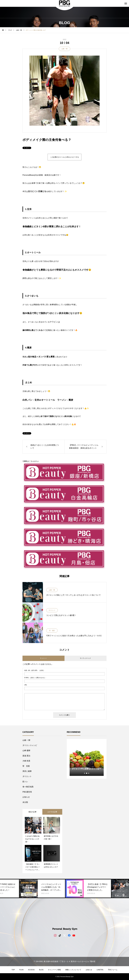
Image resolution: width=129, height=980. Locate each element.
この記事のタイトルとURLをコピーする (64, 157)
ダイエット (52, 610)
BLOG (41, 970)
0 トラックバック (86, 658)
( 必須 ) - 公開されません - (35, 678)
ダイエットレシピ (30, 745)
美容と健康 (27, 771)
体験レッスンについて (73, 970)
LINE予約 (100, 970)
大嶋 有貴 (26, 761)
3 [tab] (89, 773)
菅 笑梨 (52, 631)
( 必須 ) (34, 670)
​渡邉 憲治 (26, 756)
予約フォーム (113, 970)
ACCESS (31, 970)
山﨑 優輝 (26, 751)
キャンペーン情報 (54, 970)
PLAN (21, 970)
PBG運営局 (27, 792)
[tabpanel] (87, 759)
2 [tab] (87, 773)
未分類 (25, 802)
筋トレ (25, 782)
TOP (13, 970)
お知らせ (26, 797)
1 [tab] (85, 773)
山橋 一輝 (64, 49)
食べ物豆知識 (28, 787)
